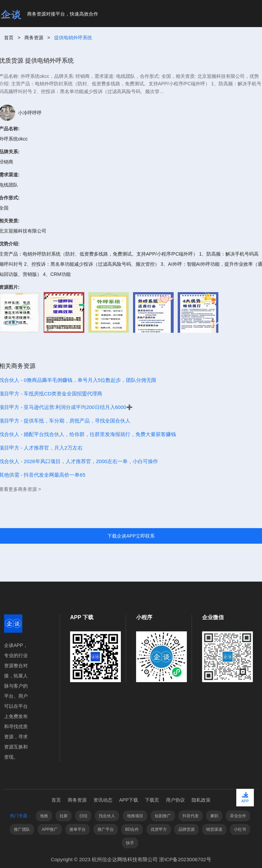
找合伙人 (107, 816)
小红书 (240, 829)
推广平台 (106, 829)
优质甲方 (159, 829)
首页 (9, 38)
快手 (130, 843)
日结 (83, 816)
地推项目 (135, 816)
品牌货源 (187, 829)
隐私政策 (201, 800)
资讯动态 (103, 800)
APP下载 (129, 800)
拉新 (64, 816)
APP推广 (50, 829)
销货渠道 (214, 829)
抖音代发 (191, 816)
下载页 (152, 800)
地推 (44, 816)
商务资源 (34, 38)
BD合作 (132, 829)
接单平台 (78, 829)
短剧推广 (163, 816)
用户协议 (175, 800)
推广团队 (22, 829)
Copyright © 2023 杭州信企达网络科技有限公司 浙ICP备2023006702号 (131, 859)
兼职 (214, 816)
